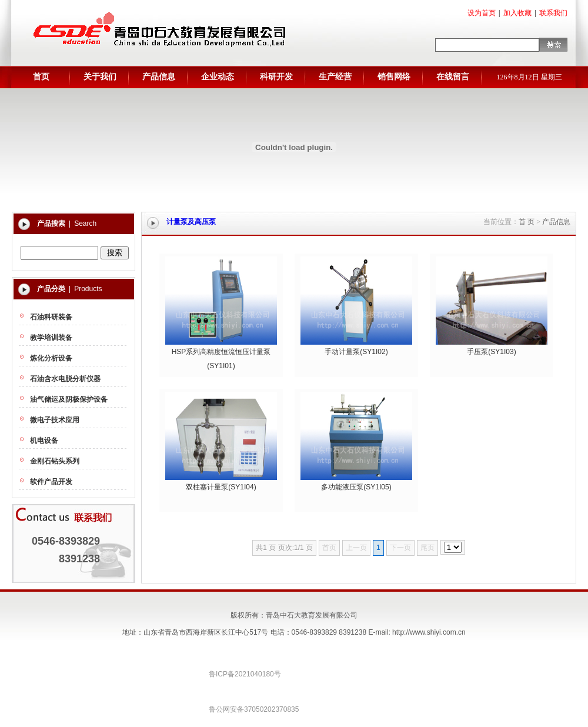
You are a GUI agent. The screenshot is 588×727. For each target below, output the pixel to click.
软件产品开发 (51, 482)
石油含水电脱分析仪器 (65, 379)
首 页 (527, 222)
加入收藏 (517, 13)
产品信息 (556, 222)
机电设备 (44, 441)
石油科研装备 (51, 317)
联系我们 (553, 13)
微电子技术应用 (55, 420)
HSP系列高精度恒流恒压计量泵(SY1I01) (221, 354)
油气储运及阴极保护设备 (69, 399)
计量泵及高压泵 (191, 222)
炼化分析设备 (51, 358)
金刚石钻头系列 (55, 461)
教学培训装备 (51, 338)
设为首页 (482, 13)
